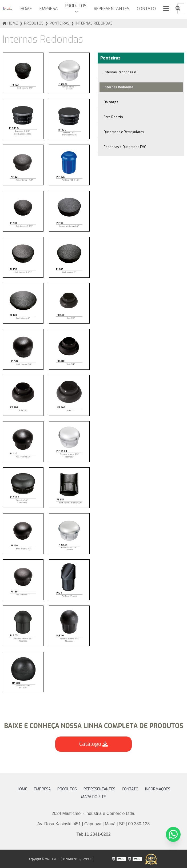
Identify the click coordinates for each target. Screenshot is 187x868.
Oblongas (111, 102)
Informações (158, 789)
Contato (146, 9)
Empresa (47, 9)
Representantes (111, 9)
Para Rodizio (113, 117)
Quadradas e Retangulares (124, 132)
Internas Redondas (118, 87)
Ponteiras (110, 58)
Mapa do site (93, 797)
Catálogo (93, 744)
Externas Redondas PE (121, 72)
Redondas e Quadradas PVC (125, 147)
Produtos (75, 6)
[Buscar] (178, 9)
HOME (25, 9)
